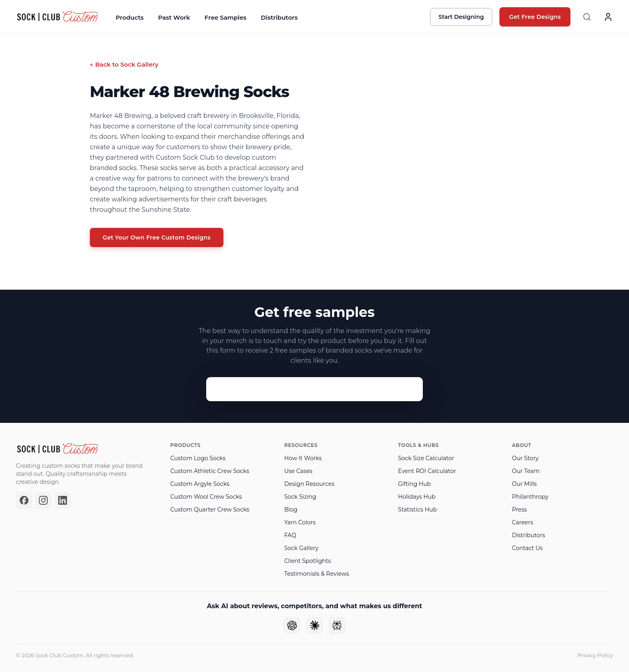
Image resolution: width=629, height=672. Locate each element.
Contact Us (527, 548)
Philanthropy (530, 497)
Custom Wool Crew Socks (206, 497)
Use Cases (298, 471)
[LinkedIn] (63, 500)
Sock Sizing (300, 497)
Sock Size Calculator (426, 458)
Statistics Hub (417, 510)
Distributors (279, 17)
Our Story (525, 458)
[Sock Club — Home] (58, 17)
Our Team (526, 471)
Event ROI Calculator (427, 471)
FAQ (290, 535)
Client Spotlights (307, 561)
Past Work (174, 17)
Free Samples (225, 17)
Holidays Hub (417, 497)
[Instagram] (43, 500)
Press (519, 510)
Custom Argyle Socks (200, 484)
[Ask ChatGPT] (292, 625)
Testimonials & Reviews (317, 574)
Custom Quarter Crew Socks (210, 510)
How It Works (303, 458)
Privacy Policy (595, 655)
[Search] (587, 17)
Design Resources (309, 484)
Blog (291, 510)
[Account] (608, 17)
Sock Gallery (301, 548)
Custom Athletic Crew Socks (210, 471)
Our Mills (524, 484)
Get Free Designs (535, 17)
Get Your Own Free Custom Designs (157, 238)
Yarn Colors (300, 522)
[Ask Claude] (314, 625)
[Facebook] (24, 500)
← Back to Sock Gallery (124, 64)
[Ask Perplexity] (337, 625)
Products (130, 17)
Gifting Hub (414, 484)
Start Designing (461, 17)
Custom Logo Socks (198, 458)
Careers (522, 522)
